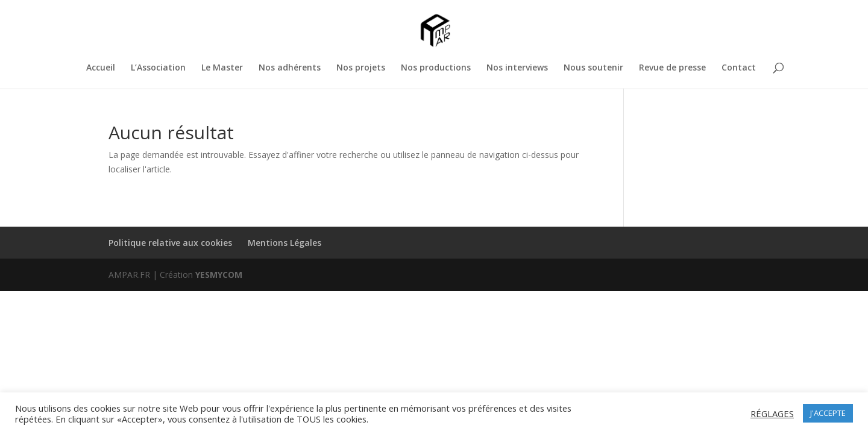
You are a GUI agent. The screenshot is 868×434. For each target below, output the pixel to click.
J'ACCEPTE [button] (828, 413)
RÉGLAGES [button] (772, 414)
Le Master (222, 68)
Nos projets (361, 68)
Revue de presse (672, 68)
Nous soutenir (593, 68)
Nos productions (436, 68)
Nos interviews (517, 68)
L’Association (158, 68)
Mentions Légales (285, 243)
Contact (739, 68)
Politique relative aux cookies (170, 243)
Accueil (101, 68)
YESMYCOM (219, 275)
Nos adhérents (290, 68)
